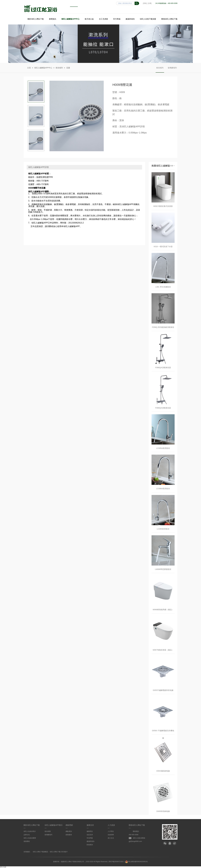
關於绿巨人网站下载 (36, 19)
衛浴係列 (59, 68)
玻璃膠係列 (172, 70)
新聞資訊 (53, 19)
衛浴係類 (48, 831)
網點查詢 (69, 831)
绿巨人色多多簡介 (30, 831)
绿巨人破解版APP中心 (70, 19)
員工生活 (111, 838)
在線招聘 (111, 835)
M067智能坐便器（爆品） (163, 650)
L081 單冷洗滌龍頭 (163, 287)
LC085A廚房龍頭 (163, 448)
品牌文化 (27, 835)
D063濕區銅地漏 (163, 771)
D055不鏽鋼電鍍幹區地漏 (163, 690)
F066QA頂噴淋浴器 (163, 368)
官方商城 (117, 19)
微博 (174, 843)
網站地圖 (3, 867)
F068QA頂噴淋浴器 (163, 408)
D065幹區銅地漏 (163, 811)
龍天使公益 (89, 19)
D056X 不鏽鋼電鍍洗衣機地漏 (163, 732)
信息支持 (90, 835)
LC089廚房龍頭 (163, 529)
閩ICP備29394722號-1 (116, 862)
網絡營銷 (69, 825)
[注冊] (150, 3)
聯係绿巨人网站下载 (169, 19)
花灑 (68, 68)
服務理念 (90, 831)
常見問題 (90, 838)
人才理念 (111, 831)
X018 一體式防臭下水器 (163, 247)
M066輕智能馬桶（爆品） (163, 610)
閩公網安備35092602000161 (137, 862)
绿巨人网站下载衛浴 (41, 9)
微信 (165, 843)
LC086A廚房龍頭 (163, 489)
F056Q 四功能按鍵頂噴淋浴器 (163, 329)
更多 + (172, 166)
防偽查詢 (90, 845)
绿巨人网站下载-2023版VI (59, 852)
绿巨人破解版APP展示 (54, 825)
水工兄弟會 (103, 19)
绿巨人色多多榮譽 (30, 838)
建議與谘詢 (130, 19)
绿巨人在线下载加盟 (148, 19)
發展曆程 (27, 841)
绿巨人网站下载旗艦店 (41, 852)
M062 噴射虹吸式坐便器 (163, 206)
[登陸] (145, 3)
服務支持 (90, 825)
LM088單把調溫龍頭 (163, 569)
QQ (170, 843)
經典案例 (69, 835)
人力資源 (111, 825)
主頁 (29, 68)
